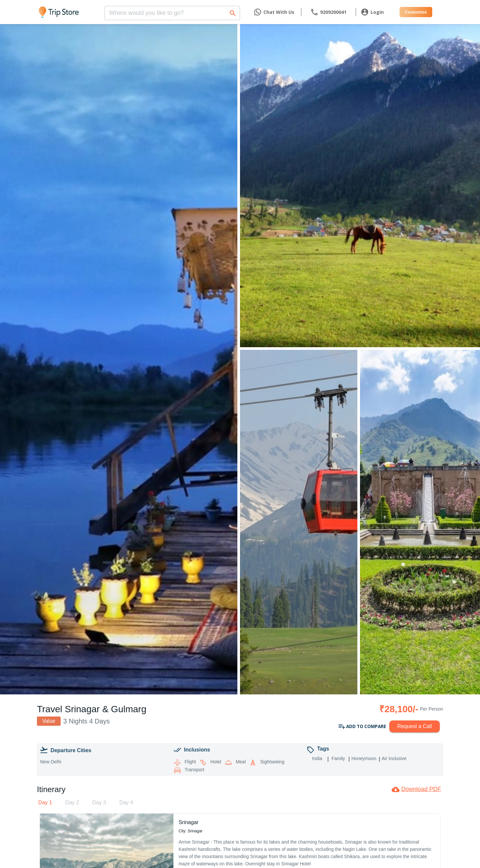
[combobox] (172, 11)
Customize (416, 12)
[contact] (328, 12)
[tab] (45, 803)
